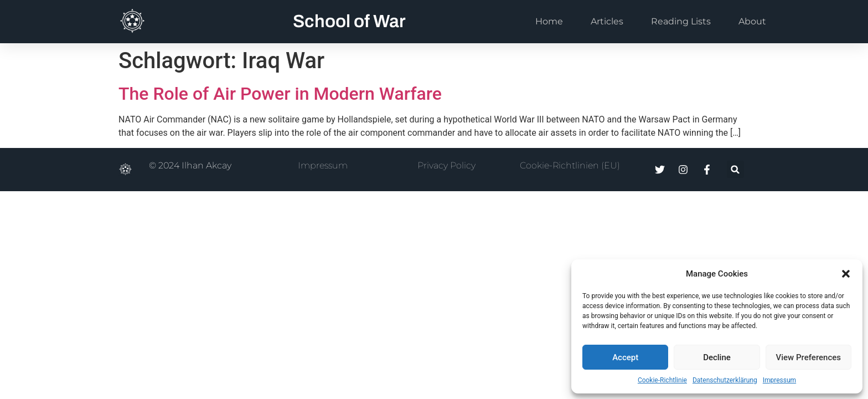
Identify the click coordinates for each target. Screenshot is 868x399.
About (752, 21)
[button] (846, 274)
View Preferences (808, 357)
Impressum (779, 380)
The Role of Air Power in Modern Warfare (280, 94)
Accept (625, 357)
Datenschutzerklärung (725, 380)
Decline (717, 357)
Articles (607, 21)
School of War (349, 21)
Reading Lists (681, 21)
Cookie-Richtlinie (662, 380)
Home (549, 21)
